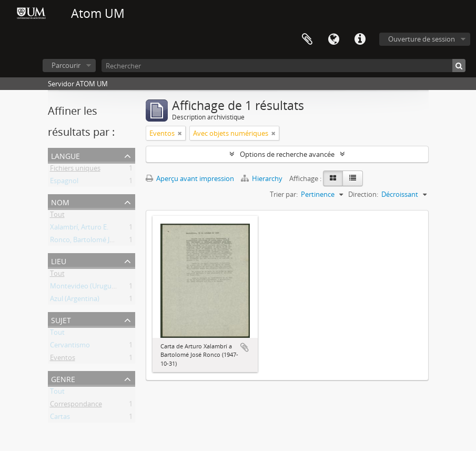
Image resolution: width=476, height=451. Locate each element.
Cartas (60, 418)
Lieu (59, 260)
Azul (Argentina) (75, 300)
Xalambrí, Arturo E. (79, 229)
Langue (333, 39)
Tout (57, 216)
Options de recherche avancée (287, 154)
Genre (63, 378)
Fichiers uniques (75, 170)
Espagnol (64, 183)
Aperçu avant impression (190, 178)
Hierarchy (262, 178)
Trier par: (284, 194)
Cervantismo (70, 347)
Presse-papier (307, 39)
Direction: (363, 194)
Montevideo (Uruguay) (85, 288)
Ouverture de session (422, 39)
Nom (60, 201)
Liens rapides (360, 39)
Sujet (61, 319)
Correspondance (76, 406)
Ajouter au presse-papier (245, 347)
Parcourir (66, 65)
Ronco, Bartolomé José (85, 242)
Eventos (63, 359)
